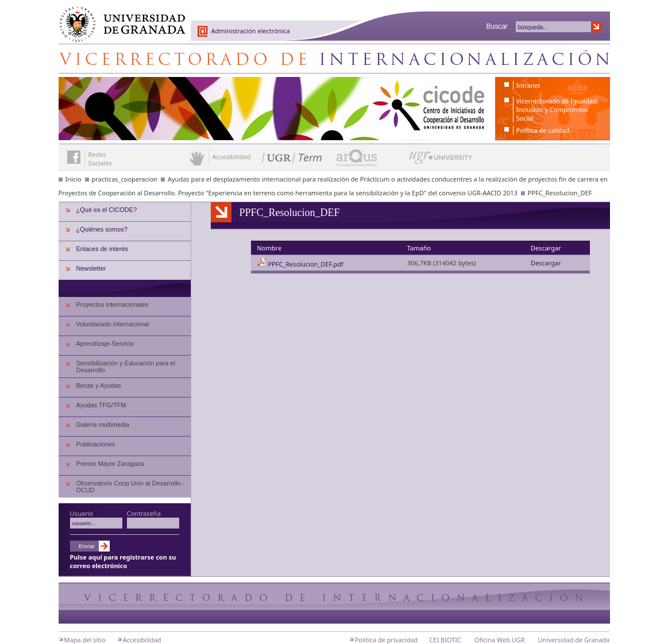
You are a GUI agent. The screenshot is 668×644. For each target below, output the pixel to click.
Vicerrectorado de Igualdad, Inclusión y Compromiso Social (557, 109)
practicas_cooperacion (125, 179)
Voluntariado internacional (113, 324)
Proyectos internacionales (113, 304)
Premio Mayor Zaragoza (110, 464)
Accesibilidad (142, 640)
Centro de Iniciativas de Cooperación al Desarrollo (334, 59)
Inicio (74, 179)
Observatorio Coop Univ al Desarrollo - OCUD (131, 487)
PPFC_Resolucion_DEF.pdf (305, 264)
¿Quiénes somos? (102, 229)
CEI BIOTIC (445, 640)
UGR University (441, 160)
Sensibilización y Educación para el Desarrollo (126, 367)
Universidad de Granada (118, 18)
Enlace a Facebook (74, 157)
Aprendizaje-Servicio (105, 344)
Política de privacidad (387, 640)
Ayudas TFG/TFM (101, 405)
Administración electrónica (251, 31)
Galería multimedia (103, 425)
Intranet (528, 85)
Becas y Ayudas (99, 385)
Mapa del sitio (85, 640)
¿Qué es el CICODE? (107, 210)
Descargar (546, 263)
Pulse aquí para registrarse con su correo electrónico (123, 561)
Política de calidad (543, 130)
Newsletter (91, 268)
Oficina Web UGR (500, 640)
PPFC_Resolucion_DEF (560, 193)
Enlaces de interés (103, 249)
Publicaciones (96, 444)
